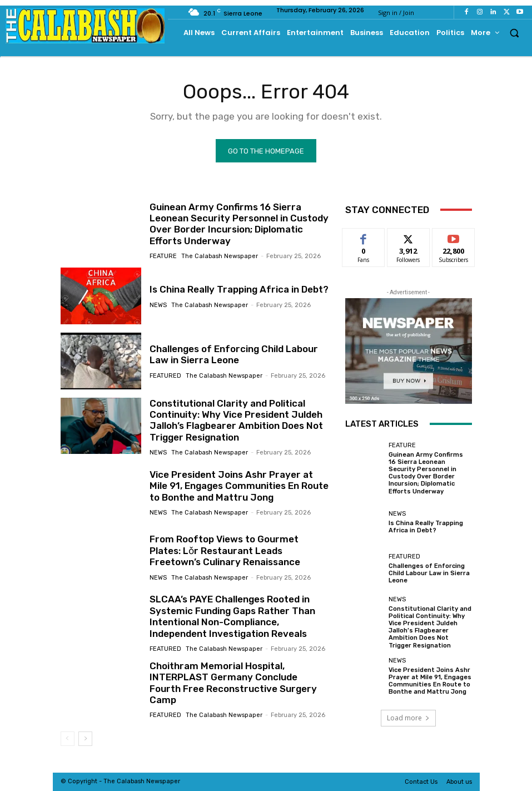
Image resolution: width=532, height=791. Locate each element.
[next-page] (85, 739)
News (158, 305)
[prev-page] (68, 739)
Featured (165, 376)
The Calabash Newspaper (220, 256)
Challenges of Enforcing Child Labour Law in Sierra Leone (234, 354)
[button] (514, 33)
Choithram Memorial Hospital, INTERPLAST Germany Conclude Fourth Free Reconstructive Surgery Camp (233, 683)
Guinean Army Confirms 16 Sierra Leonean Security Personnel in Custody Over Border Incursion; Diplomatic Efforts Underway (239, 224)
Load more (408, 718)
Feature (163, 256)
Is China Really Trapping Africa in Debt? (239, 289)
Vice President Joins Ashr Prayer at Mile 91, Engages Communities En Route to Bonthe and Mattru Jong (239, 486)
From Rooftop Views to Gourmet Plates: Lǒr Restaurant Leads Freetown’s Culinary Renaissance (225, 550)
